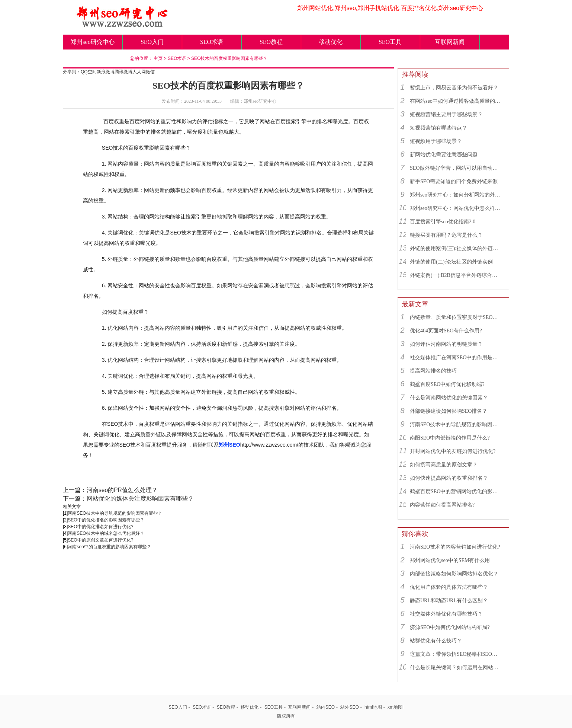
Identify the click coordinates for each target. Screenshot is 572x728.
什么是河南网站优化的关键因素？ (449, 398)
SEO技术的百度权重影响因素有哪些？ (229, 58)
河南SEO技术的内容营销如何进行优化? (455, 547)
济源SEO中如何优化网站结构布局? (450, 627)
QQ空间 (89, 72)
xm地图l (396, 707)
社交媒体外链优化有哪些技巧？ (446, 614)
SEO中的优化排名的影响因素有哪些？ (106, 520)
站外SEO (349, 707)
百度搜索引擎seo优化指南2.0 (443, 222)
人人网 (139, 72)
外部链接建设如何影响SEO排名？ (449, 411)
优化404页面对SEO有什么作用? (446, 331)
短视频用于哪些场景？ (436, 141)
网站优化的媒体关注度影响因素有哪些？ (140, 499)
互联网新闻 (450, 42)
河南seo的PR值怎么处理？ (122, 490)
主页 (158, 58)
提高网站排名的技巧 (433, 371)
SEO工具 (390, 42)
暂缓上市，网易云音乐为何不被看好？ (454, 88)
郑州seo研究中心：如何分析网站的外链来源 (456, 195)
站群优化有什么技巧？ (436, 641)
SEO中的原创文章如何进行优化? (100, 540)
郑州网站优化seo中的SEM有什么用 (450, 560)
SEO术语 (212, 42)
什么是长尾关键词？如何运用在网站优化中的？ (456, 668)
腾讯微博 (123, 72)
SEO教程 (271, 42)
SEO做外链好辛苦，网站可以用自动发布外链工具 (456, 168)
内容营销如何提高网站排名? (442, 505)
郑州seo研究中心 (92, 42)
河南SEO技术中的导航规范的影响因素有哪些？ (115, 513)
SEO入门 (152, 42)
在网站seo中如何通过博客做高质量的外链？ (456, 101)
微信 (150, 72)
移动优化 (331, 42)
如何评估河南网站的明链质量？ (446, 344)
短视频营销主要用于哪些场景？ (446, 114)
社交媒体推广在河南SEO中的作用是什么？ (456, 357)
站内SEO (326, 707)
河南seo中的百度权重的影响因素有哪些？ (109, 547)
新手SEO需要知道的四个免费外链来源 (454, 181)
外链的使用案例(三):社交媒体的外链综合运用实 (456, 248)
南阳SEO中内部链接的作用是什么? (450, 438)
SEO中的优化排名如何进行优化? (100, 527)
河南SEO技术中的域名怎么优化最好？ (106, 533)
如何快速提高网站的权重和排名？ (449, 478)
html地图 (373, 707)
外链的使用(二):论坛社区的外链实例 (451, 262)
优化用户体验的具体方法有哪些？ (449, 587)
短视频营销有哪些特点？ (438, 128)
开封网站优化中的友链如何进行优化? (453, 451)
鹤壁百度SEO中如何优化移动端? (447, 384)
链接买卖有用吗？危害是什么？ (446, 235)
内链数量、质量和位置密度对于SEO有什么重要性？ (456, 317)
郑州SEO (229, 445)
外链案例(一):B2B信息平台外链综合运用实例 (456, 275)
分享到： (72, 72)
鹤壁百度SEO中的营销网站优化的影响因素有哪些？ (456, 491)
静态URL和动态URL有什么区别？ (449, 601)
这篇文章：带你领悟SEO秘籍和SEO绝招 (456, 654)
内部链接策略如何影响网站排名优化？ (454, 574)
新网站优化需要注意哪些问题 (444, 155)
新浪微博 (106, 72)
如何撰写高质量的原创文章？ (444, 465)
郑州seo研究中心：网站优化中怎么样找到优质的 (456, 208)
